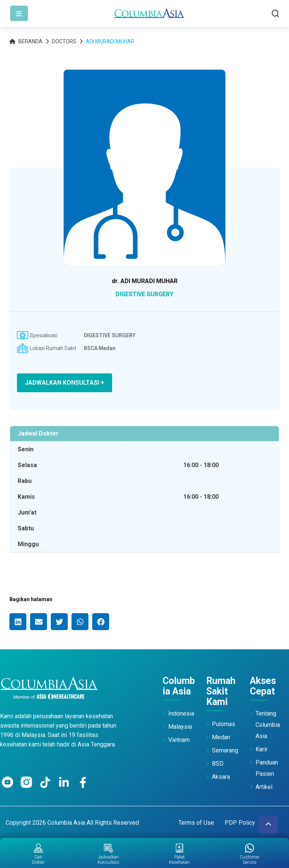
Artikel (264, 787)
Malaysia (180, 727)
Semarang (225, 750)
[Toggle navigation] (19, 13)
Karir (262, 749)
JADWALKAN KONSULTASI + (65, 383)
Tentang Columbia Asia (268, 725)
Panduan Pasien (267, 768)
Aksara (221, 777)
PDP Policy (240, 823)
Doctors (64, 41)
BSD (218, 764)
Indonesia (181, 713)
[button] (18, 622)
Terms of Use (196, 823)
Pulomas (224, 724)
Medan (221, 737)
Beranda (26, 41)
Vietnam (179, 740)
